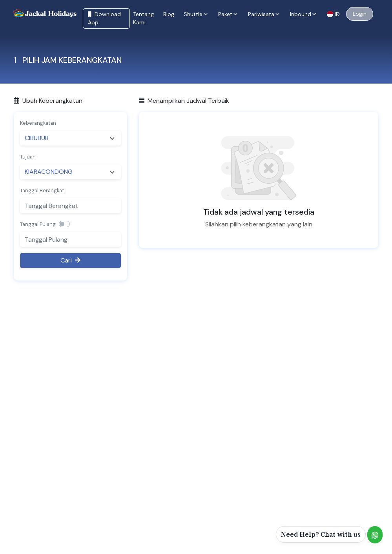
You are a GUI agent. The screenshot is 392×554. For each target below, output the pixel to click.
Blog (169, 14)
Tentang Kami (143, 18)
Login (360, 14)
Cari (70, 260)
